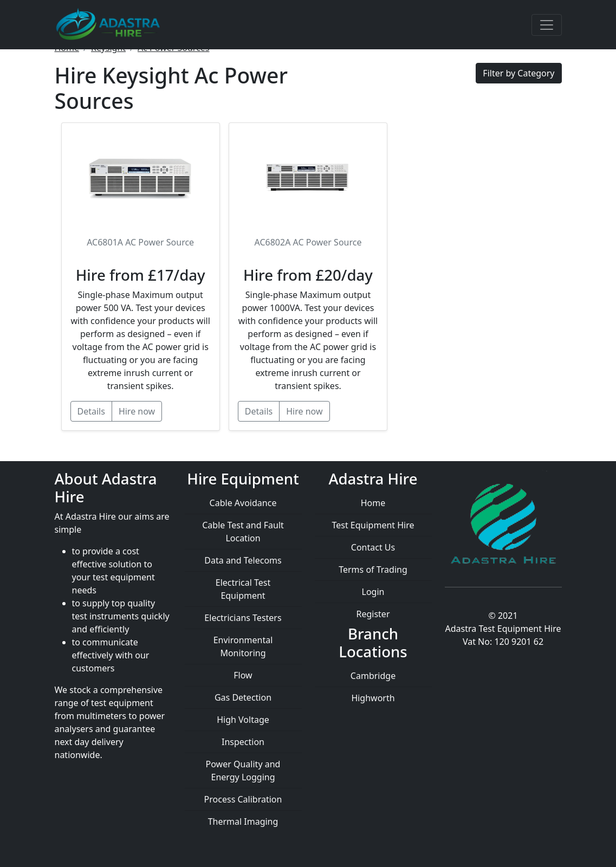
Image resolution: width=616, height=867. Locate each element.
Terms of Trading (373, 570)
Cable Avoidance (243, 503)
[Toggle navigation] (547, 25)
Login (373, 592)
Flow (243, 675)
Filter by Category (518, 73)
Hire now (137, 411)
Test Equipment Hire (373, 525)
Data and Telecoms (243, 560)
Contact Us (373, 547)
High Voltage (243, 720)
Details (91, 411)
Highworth (373, 698)
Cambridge (373, 676)
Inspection (243, 742)
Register (373, 614)
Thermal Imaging (243, 821)
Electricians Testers (243, 618)
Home (373, 503)
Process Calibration (243, 799)
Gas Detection (243, 697)
